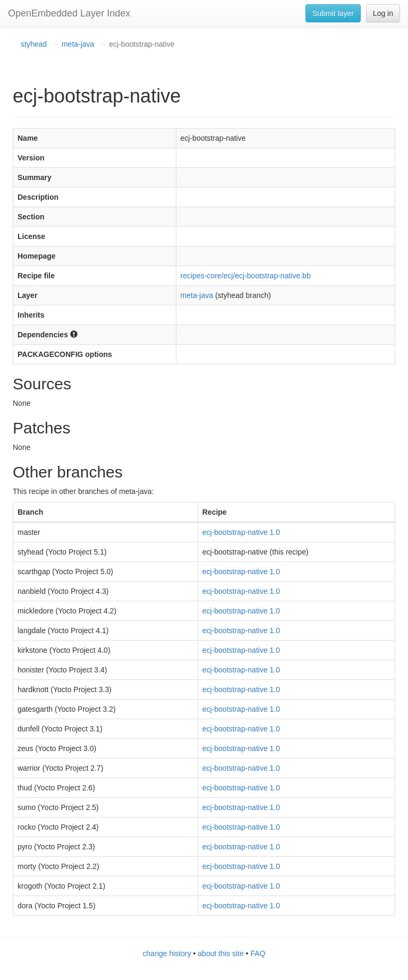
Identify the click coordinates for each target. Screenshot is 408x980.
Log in (383, 13)
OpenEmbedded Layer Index (69, 13)
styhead (34, 44)
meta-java (78, 44)
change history (167, 953)
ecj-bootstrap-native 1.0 (241, 532)
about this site (220, 953)
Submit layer (333, 13)
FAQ (258, 953)
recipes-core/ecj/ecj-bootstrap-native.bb (246, 276)
